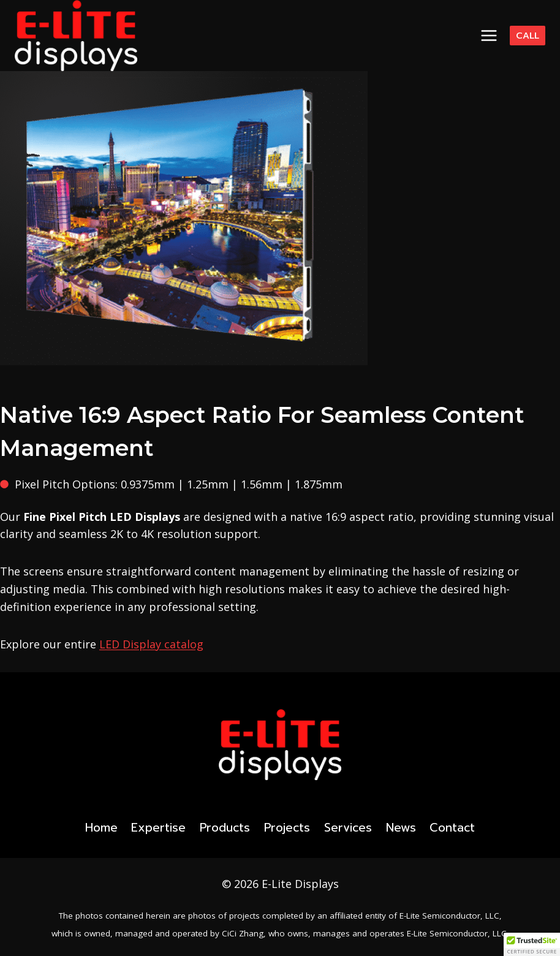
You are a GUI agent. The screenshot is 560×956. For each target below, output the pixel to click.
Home (101, 828)
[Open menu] (489, 35)
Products (225, 828)
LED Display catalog (151, 644)
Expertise (158, 828)
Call (528, 36)
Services (348, 828)
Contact (452, 828)
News (401, 828)
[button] (532, 944)
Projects (287, 828)
